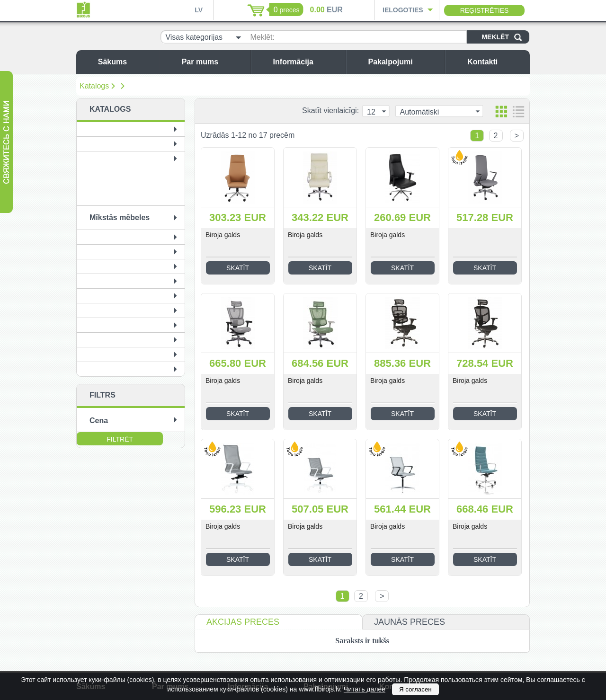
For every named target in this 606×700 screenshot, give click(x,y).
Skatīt (238, 268)
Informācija (307, 62)
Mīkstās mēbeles (120, 217)
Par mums (214, 62)
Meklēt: (262, 37)
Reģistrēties (485, 10)
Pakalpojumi (404, 62)
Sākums (126, 62)
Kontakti (496, 62)
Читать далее (365, 689)
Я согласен (415, 689)
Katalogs (94, 86)
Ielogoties (403, 10)
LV (199, 10)
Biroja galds (223, 235)
